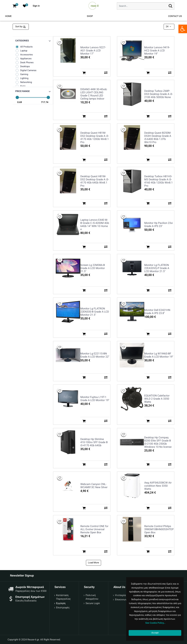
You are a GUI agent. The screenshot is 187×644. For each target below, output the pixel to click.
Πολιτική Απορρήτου (92, 597)
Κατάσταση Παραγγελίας (64, 597)
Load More (94, 563)
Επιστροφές (63, 608)
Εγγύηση (61, 603)
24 (169, 27)
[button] (33, 91)
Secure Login (93, 603)
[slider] (17, 97)
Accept (155, 633)
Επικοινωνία (122, 599)
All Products (24, 47)
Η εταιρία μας (123, 595)
